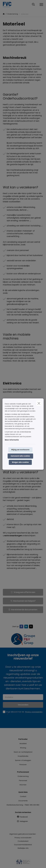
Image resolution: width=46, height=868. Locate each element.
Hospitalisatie (23, 756)
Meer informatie (12, 440)
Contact (23, 796)
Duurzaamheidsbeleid (23, 845)
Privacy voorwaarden (23, 838)
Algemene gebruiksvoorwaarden (23, 834)
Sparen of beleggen (23, 760)
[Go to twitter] (31, 626)
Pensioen (23, 765)
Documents (23, 801)
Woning (23, 748)
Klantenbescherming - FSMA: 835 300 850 (23, 805)
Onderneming (23, 776)
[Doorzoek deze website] (33, 5)
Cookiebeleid (23, 841)
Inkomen (23, 785)
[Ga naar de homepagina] (9, 5)
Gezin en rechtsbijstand (23, 752)
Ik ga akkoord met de (24, 713)
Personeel (23, 780)
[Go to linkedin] (27, 626)
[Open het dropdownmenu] (41, 5)
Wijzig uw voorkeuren (20, 450)
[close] (39, 403)
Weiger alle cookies (20, 462)
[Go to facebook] (22, 626)
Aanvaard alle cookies (20, 456)
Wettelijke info (23, 848)
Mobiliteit (23, 744)
